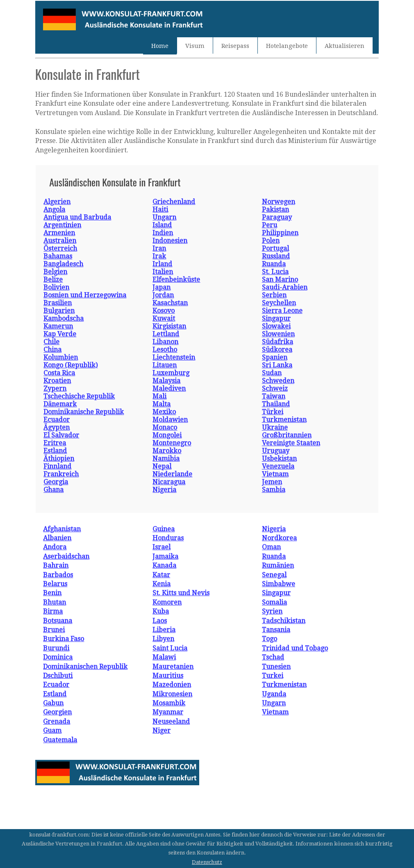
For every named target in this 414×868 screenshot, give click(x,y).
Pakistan (275, 210)
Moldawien (170, 420)
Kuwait (164, 318)
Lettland (166, 334)
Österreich (60, 248)
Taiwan (274, 396)
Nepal (162, 466)
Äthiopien (59, 459)
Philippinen (280, 233)
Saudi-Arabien (285, 287)
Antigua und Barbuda (77, 217)
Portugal (275, 248)
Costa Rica (59, 373)
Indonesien (170, 241)
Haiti (160, 210)
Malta (162, 404)
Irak (159, 256)
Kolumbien (61, 357)
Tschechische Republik (79, 396)
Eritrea (55, 443)
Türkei (273, 412)
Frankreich (61, 474)
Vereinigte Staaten (291, 443)
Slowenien (278, 334)
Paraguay (277, 217)
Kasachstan (170, 303)
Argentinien (62, 225)
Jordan (163, 295)
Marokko (167, 451)
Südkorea (277, 350)
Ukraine (275, 427)
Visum (195, 46)
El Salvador (61, 435)
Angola (54, 210)
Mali (159, 396)
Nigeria (164, 490)
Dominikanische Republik (84, 412)
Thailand (276, 404)
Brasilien (58, 303)
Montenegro (172, 443)
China (52, 350)
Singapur (276, 318)
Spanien (275, 357)
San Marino (280, 280)
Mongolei (167, 435)
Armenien (59, 233)
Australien (60, 241)
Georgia (56, 482)
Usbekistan (279, 459)
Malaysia (166, 381)
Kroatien (57, 381)
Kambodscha (64, 318)
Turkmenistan (284, 420)
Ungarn (164, 217)
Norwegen (279, 202)
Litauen (165, 365)
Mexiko (164, 412)
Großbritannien (287, 435)
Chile (51, 342)
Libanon (165, 342)
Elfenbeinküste (176, 280)
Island (162, 225)
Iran (159, 248)
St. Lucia (275, 272)
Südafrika (278, 342)
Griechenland (174, 202)
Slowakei (276, 326)
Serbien (274, 295)
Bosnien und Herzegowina (85, 295)
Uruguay (276, 451)
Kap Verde (60, 334)
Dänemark (60, 404)
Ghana (53, 490)
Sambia (274, 490)
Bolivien (56, 287)
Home (160, 46)
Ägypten (57, 427)
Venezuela (278, 466)
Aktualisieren (345, 46)
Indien (163, 233)
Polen (271, 241)
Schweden (278, 381)
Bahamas (58, 256)
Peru (270, 225)
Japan (162, 287)
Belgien (55, 272)
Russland (276, 256)
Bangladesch (63, 264)
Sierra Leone (282, 311)
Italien (163, 272)
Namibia (166, 459)
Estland (55, 451)
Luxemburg (171, 373)
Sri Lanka (277, 365)
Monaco (165, 427)
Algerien (57, 202)
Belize (53, 280)
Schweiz (275, 389)
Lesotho (165, 350)
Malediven (169, 389)
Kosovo (164, 311)
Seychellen (279, 303)
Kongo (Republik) (71, 365)
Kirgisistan (169, 326)
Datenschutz (207, 862)
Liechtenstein (174, 357)
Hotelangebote (287, 46)
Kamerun (58, 326)
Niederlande (172, 474)
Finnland (57, 466)
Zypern (55, 389)
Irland (162, 264)
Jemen (272, 482)
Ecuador (57, 420)
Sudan (272, 373)
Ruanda (274, 264)
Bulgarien (59, 311)
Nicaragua (169, 482)
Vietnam (275, 474)
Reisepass (235, 46)
